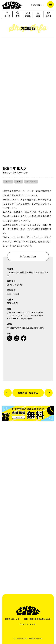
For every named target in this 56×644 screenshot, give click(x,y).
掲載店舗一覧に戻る (28, 393)
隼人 (19, 182)
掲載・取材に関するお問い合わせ (37, 619)
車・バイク (31, 182)
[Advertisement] (28, 557)
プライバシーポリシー (28, 624)
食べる (7, 14)
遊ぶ (18, 14)
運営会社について (12, 619)
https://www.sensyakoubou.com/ (26, 328)
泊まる (28, 14)
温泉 (38, 14)
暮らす (49, 14)
